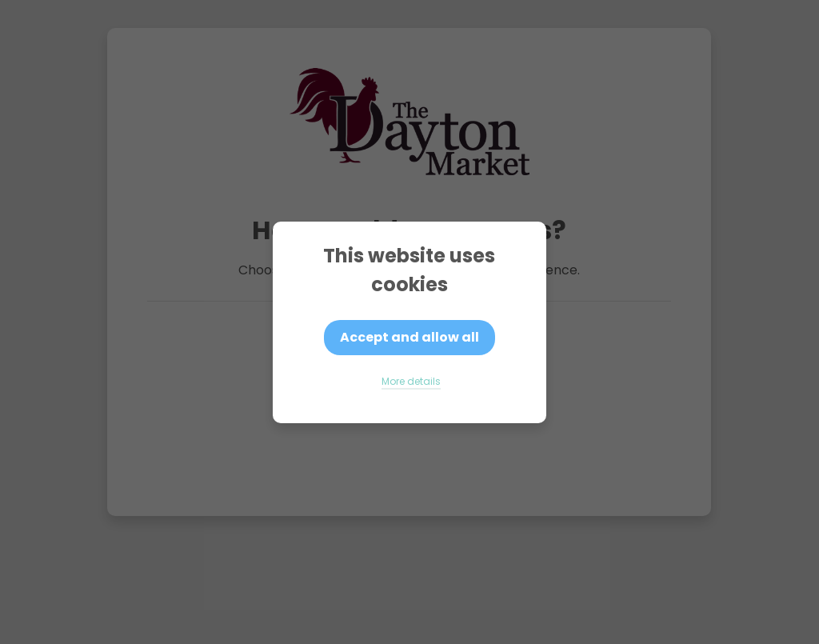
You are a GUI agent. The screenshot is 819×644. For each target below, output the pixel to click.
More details (411, 381)
